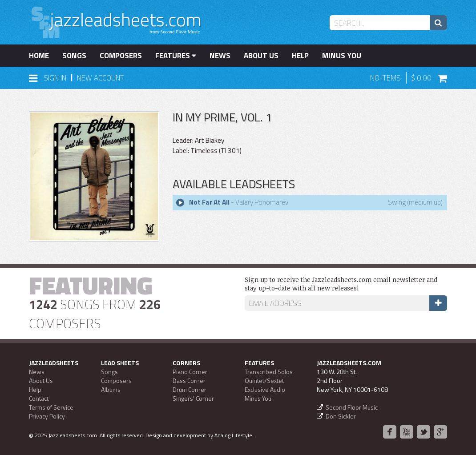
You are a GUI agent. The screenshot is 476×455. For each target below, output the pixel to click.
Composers (121, 56)
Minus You (342, 56)
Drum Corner (190, 389)
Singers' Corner (193, 398)
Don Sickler (341, 416)
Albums (111, 389)
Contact (39, 398)
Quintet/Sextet (264, 381)
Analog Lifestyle (233, 435)
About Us (261, 56)
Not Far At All (209, 202)
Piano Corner (190, 372)
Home (39, 56)
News (220, 56)
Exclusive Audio (265, 389)
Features (176, 56)
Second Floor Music (352, 407)
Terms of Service (51, 407)
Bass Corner (189, 381)
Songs (74, 56)
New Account (101, 78)
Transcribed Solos (269, 372)
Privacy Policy (47, 416)
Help (300, 56)
